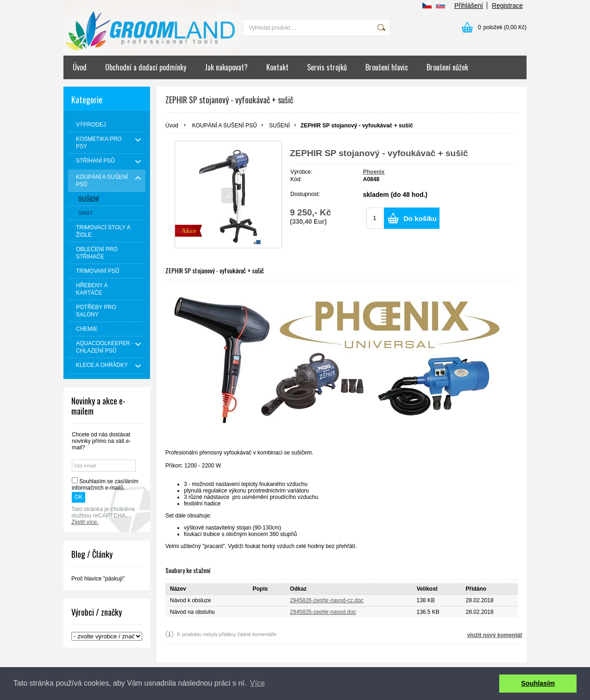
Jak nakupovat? (226, 67)
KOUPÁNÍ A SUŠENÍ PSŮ (225, 126)
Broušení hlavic (387, 67)
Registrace (507, 6)
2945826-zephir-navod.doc (323, 612)
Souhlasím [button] (538, 683)
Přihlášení (469, 6)
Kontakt (277, 67)
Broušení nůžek (447, 67)
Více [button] (257, 683)
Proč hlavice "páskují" (98, 579)
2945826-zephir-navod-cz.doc (327, 600)
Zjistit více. (85, 522)
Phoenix (374, 172)
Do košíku (420, 218)
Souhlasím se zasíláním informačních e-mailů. (105, 485)
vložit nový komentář (495, 635)
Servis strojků (327, 67)
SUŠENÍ (279, 126)
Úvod (80, 67)
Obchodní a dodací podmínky (146, 67)
